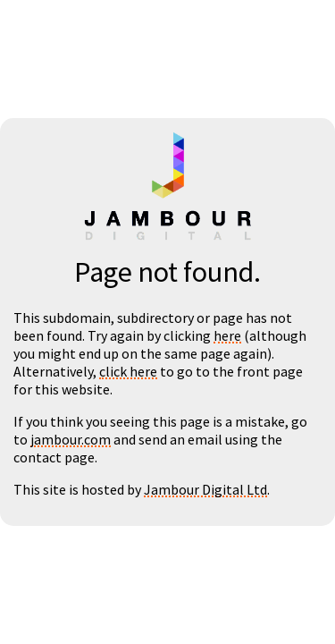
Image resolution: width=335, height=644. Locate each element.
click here (128, 371)
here (227, 335)
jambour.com (71, 439)
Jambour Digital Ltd (205, 489)
